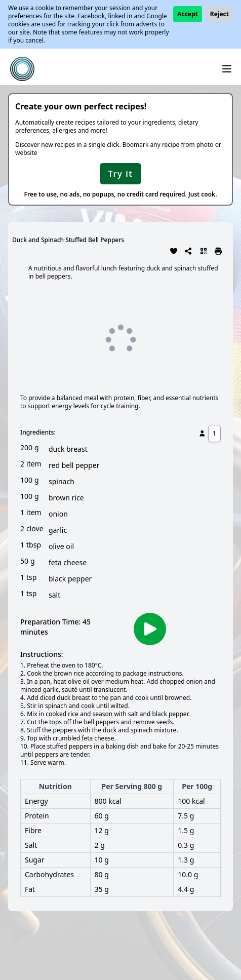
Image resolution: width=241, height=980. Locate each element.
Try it (121, 174)
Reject (219, 14)
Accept (188, 14)
